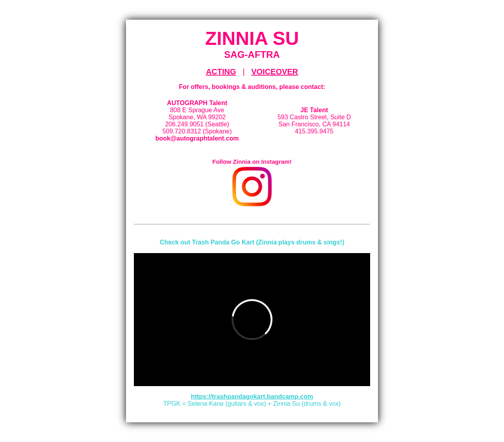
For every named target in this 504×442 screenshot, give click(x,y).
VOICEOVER (275, 72)
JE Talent (314, 110)
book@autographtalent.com (197, 138)
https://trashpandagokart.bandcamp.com (252, 397)
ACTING (221, 72)
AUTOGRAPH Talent (197, 103)
